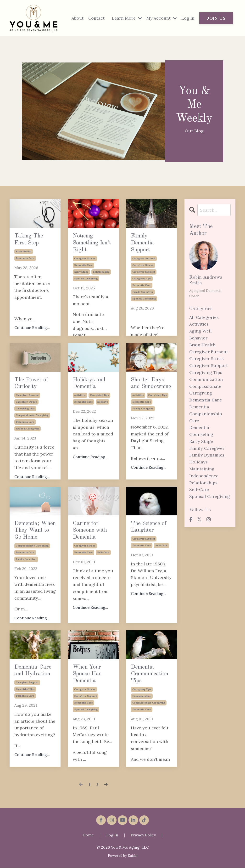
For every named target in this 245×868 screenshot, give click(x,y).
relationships (101, 282)
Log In (188, 18)
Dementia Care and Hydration (34, 679)
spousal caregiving (86, 289)
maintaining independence (204, 473)
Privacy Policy (143, 835)
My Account (161, 18)
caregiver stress (85, 269)
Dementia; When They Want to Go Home (34, 546)
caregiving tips (142, 289)
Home (88, 835)
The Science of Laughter (150, 535)
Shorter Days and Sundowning (152, 392)
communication (142, 707)
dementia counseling (201, 431)
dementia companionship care (206, 414)
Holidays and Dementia (91, 392)
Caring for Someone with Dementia (92, 541)
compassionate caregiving (32, 433)
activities (80, 413)
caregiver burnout (144, 269)
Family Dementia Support (149, 248)
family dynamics (207, 455)
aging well (200, 331)
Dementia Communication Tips (152, 679)
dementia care (25, 276)
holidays (103, 419)
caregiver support (144, 282)
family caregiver (143, 302)
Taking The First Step (33, 248)
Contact (95, 18)
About (76, 18)
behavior (198, 338)
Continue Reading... (90, 474)
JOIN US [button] (216, 18)
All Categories (204, 317)
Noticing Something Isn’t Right (93, 248)
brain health (24, 269)
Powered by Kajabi (123, 856)
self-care (103, 573)
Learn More (126, 18)
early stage (81, 282)
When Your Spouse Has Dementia (91, 690)
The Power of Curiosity (35, 392)
